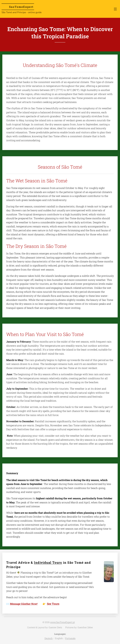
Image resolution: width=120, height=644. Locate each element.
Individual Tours (48, 562)
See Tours (53, 604)
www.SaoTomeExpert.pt (62, 622)
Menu (115, 9)
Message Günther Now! (24, 604)
